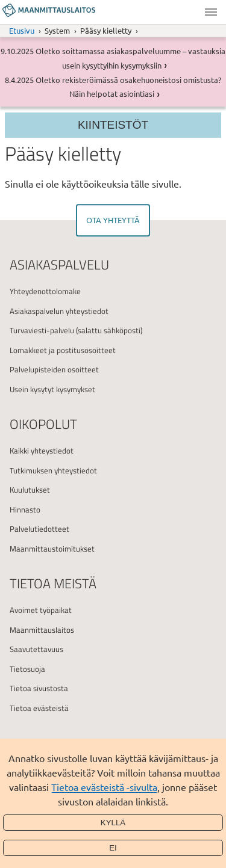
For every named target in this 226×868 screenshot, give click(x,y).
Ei (113, 848)
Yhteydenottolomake (45, 291)
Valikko (211, 12)
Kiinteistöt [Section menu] (113, 125)
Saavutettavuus (36, 649)
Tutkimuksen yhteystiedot (53, 470)
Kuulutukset (30, 490)
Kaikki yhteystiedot (42, 451)
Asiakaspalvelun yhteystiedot (59, 311)
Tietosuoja (27, 669)
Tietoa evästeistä (39, 708)
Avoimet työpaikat (41, 610)
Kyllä (113, 823)
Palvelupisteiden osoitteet (54, 369)
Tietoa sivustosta (39, 688)
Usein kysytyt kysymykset (52, 389)
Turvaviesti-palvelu (42, 330)
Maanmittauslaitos (42, 630)
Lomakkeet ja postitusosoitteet (63, 350)
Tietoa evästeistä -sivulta (104, 787)
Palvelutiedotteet (39, 529)
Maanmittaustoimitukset (52, 549)
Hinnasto (25, 509)
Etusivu (22, 30)
